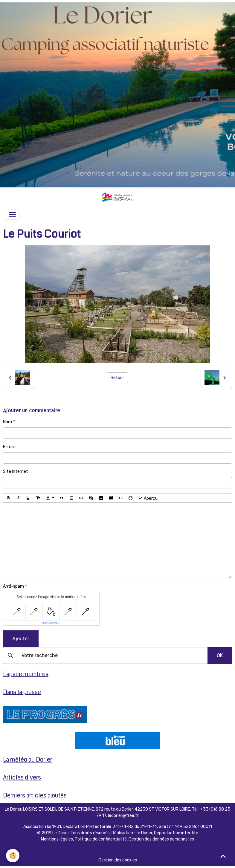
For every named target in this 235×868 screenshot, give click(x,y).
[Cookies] (13, 856)
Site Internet (16, 472)
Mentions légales (57, 839)
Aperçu (148, 498)
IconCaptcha (50, 623)
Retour (117, 378)
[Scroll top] (223, 856)
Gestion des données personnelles (161, 839)
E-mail (9, 447)
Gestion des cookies (118, 860)
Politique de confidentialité (101, 839)
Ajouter (21, 639)
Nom (7, 422)
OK (220, 655)
